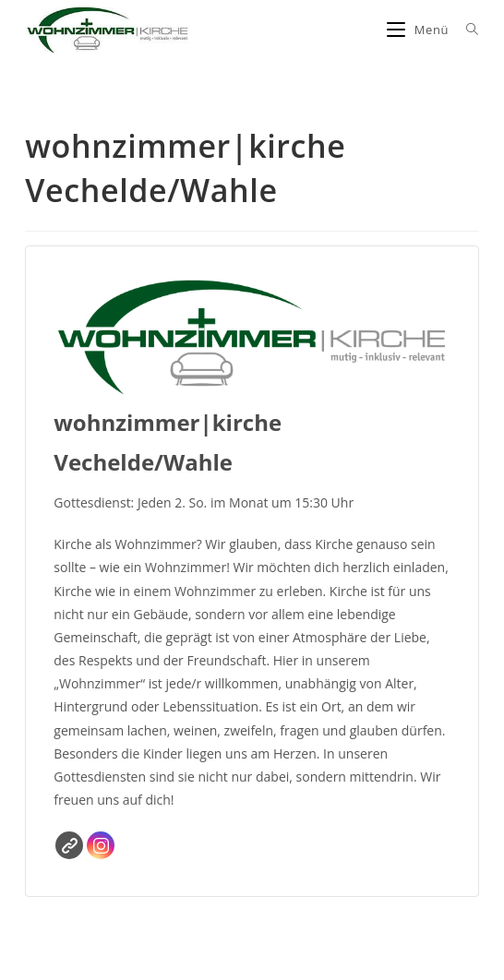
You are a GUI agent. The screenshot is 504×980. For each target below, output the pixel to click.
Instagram (101, 845)
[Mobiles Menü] (420, 30)
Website (69, 845)
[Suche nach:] (466, 30)
